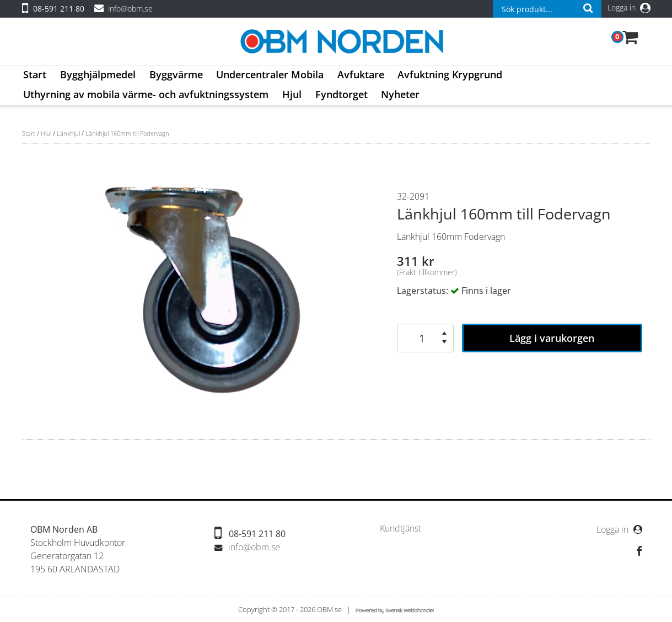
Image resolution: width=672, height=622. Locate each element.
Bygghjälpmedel (98, 74)
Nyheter (400, 94)
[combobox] (547, 9)
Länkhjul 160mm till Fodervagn (127, 133)
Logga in (629, 7)
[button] (444, 333)
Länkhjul (68, 133)
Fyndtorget (342, 94)
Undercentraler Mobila (270, 74)
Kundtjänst (400, 529)
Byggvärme (176, 74)
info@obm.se (130, 9)
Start (35, 74)
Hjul (292, 94)
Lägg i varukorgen (552, 338)
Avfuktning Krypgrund (450, 74)
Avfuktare (361, 74)
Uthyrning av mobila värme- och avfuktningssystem (146, 94)
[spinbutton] (420, 338)
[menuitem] (35, 76)
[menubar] (336, 85)
